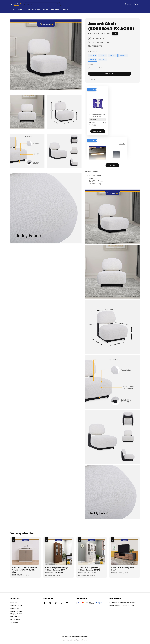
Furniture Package (34, 10)
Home (13, 10)
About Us (65, 10)
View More (102, 60)
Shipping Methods (16, 614)
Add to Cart (110, 73)
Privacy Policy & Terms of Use (70, 640)
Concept (45, 10)
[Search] (58, 4)
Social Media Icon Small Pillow (97, 116)
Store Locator (15, 608)
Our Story (14, 603)
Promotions (93, 51)
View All (122, 144)
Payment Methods (16, 611)
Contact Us (14, 622)
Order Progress (15, 617)
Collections (55, 10)
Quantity (91, 64)
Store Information (16, 606)
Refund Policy (85, 640)
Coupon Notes (15, 619)
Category (21, 10)
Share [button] (92, 79)
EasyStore (85, 637)
